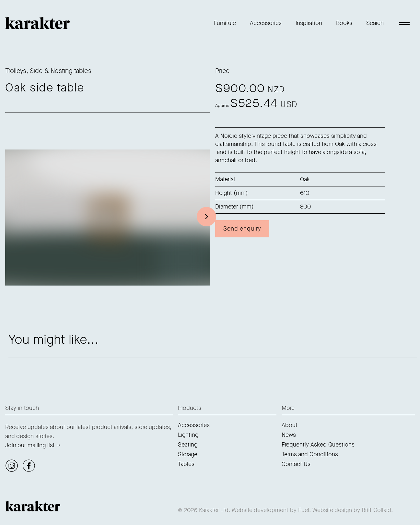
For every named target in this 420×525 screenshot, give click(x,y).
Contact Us (296, 464)
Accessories (266, 23)
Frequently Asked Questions (318, 445)
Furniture (225, 23)
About (290, 425)
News (289, 435)
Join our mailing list (30, 445)
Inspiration (309, 23)
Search (375, 23)
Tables (186, 464)
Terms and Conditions (310, 454)
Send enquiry (242, 229)
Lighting (188, 435)
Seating (188, 445)
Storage (188, 454)
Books (344, 23)
